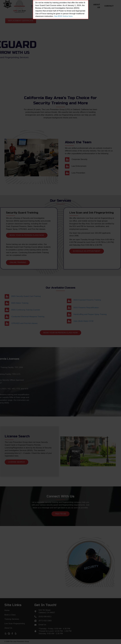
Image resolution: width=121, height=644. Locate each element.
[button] (21, 21)
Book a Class (10, 615)
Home (7, 610)
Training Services (12, 619)
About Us (8, 628)
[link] (34, 6)
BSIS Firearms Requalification (107, 308)
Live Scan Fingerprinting (15, 624)
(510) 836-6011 (45, 617)
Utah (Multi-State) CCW (104, 321)
